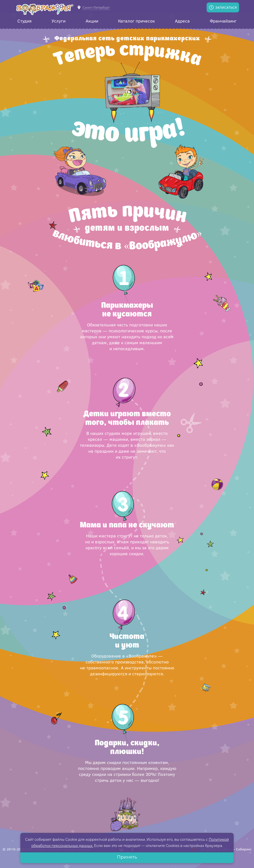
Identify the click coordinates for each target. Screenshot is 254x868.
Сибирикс (244, 849)
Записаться (226, 7)
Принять (127, 857)
